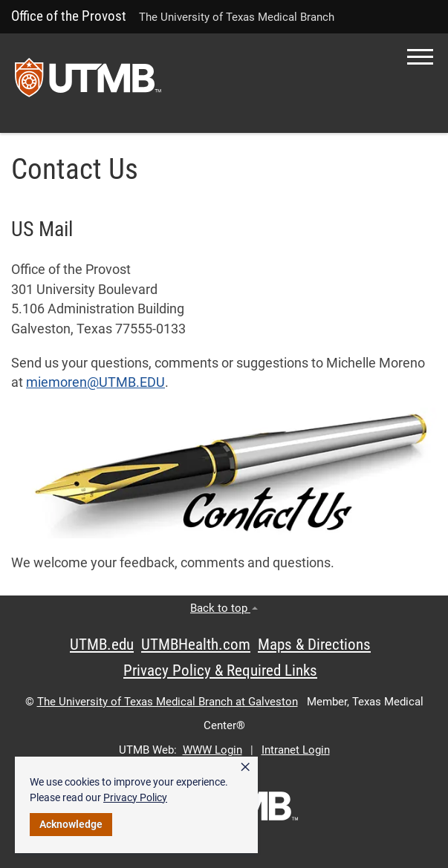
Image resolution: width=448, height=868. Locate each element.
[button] (420, 57)
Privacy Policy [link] (135, 797)
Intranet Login (296, 750)
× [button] (245, 767)
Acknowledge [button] (71, 824)
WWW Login (212, 750)
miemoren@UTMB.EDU (95, 382)
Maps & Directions (314, 645)
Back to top (224, 608)
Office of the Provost (69, 16)
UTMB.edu (102, 645)
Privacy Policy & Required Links (220, 670)
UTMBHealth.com (196, 645)
